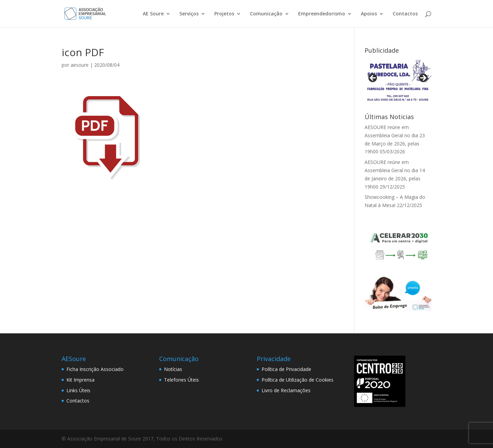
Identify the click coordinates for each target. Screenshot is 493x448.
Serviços (189, 14)
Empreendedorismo (322, 14)
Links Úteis (78, 390)
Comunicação (266, 14)
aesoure (80, 65)
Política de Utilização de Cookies (298, 380)
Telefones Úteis (181, 380)
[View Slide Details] (398, 80)
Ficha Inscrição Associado (95, 369)
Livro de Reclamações (286, 390)
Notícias (173, 369)
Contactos (405, 14)
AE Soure (153, 14)
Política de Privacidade (286, 369)
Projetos (224, 14)
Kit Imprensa (80, 380)
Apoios (369, 14)
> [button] (423, 78)
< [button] (373, 78)
